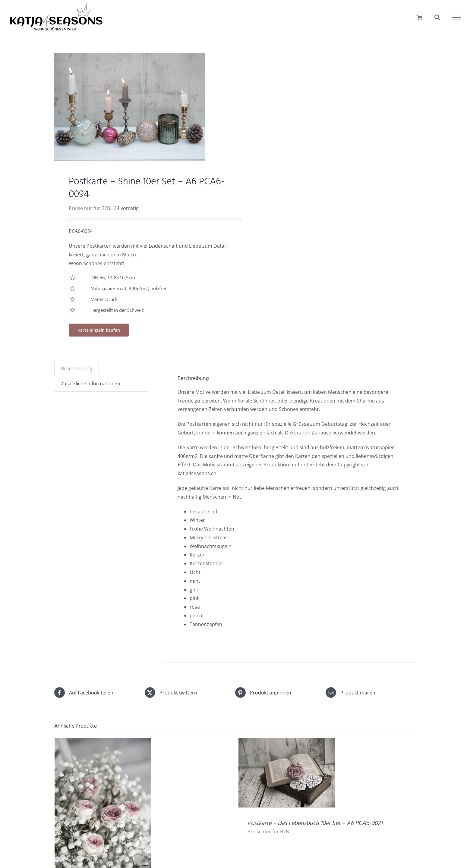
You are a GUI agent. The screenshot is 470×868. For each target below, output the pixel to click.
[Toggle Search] (437, 17)
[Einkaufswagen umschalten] (420, 17)
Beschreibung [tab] (77, 368)
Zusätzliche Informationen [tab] (90, 384)
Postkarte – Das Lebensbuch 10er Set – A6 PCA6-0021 (315, 823)
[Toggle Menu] (456, 17)
